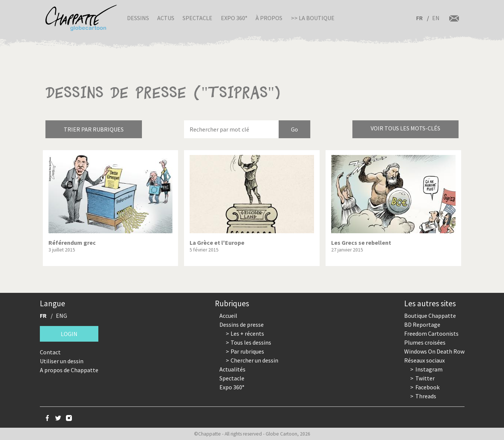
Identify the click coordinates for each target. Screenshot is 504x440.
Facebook (427, 387)
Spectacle (197, 18)
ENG (61, 316)
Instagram (429, 369)
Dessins (138, 18)
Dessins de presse (242, 325)
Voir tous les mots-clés (405, 128)
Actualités (232, 369)
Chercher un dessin (254, 360)
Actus (166, 18)
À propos (269, 18)
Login (69, 334)
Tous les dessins (251, 342)
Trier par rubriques (94, 129)
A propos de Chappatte (69, 370)
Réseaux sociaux (424, 360)
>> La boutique (313, 18)
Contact (50, 352)
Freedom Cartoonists (431, 333)
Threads (426, 396)
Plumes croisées (425, 342)
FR (419, 18)
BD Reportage (422, 325)
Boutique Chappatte (430, 316)
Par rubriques (247, 351)
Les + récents (247, 333)
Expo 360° (234, 18)
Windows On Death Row (434, 351)
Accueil (228, 316)
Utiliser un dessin (62, 361)
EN (436, 18)
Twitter (425, 378)
